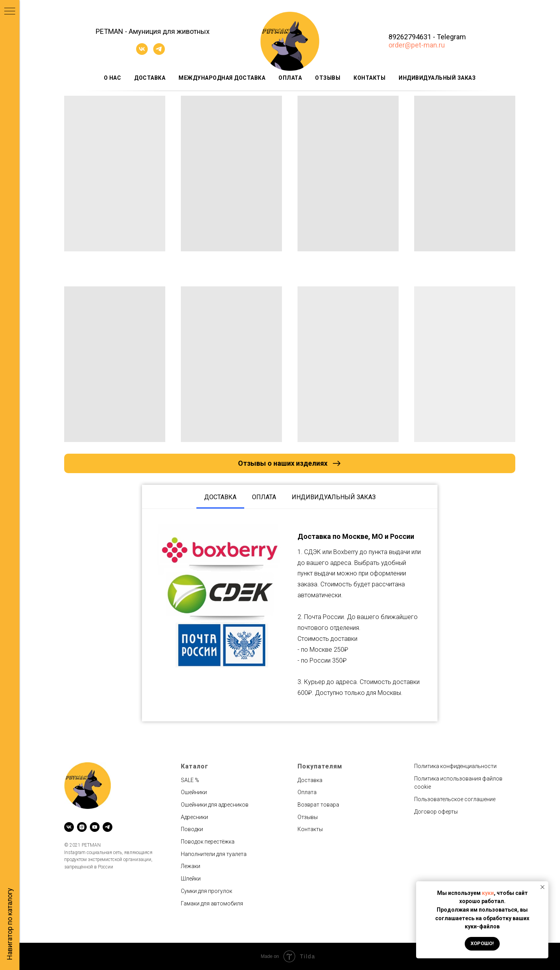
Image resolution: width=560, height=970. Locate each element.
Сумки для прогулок (206, 891)
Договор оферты (436, 812)
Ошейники (194, 792)
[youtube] (95, 827)
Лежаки (191, 866)
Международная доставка (222, 78)
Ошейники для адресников (215, 805)
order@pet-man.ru (417, 45)
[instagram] (82, 827)
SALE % (190, 780)
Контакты (369, 78)
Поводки (192, 829)
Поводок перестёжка (208, 842)
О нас (113, 78)
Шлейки (191, 879)
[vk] (142, 53)
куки (488, 893)
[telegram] (159, 53)
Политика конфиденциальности (455, 766)
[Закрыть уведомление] (542, 887)
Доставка (150, 78)
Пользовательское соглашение (455, 799)
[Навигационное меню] (10, 12)
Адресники (194, 817)
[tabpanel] (290, 615)
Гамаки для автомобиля (212, 903)
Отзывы (328, 78)
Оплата (290, 78)
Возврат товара (318, 805)
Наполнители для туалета (214, 854)
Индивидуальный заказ (437, 78)
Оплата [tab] (264, 497)
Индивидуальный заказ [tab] (334, 497)
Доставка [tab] (220, 497)
